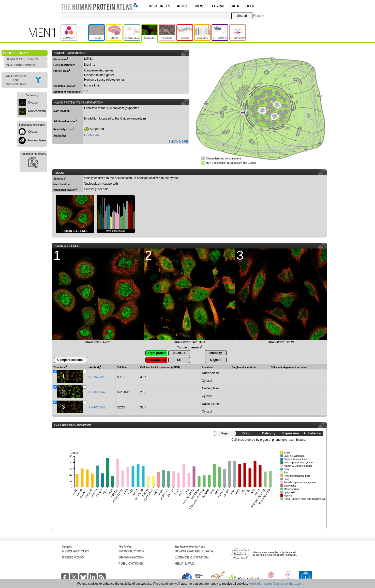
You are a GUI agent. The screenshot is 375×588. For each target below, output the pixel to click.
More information (260, 584)
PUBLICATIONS (131, 563)
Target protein (156, 353)
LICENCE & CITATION (192, 557)
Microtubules (156, 360)
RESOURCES (160, 6)
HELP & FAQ (185, 563)
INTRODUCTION (131, 551)
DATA (235, 6)
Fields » (258, 16)
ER (179, 360)
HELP (250, 6)
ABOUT (183, 6)
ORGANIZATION (131, 557)
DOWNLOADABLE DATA (194, 551)
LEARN (218, 6)
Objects (216, 360)
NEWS (200, 6)
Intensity (216, 353)
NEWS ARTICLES (76, 551)
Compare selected (70, 360)
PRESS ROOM (73, 557)
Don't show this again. (288, 584)
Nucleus (179, 353)
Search (242, 16)
